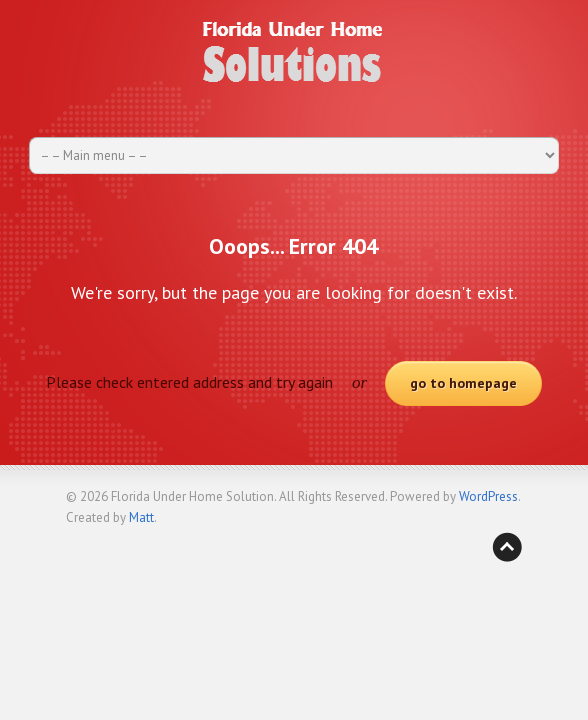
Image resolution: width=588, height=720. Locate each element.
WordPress (488, 496)
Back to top (507, 547)
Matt (141, 517)
